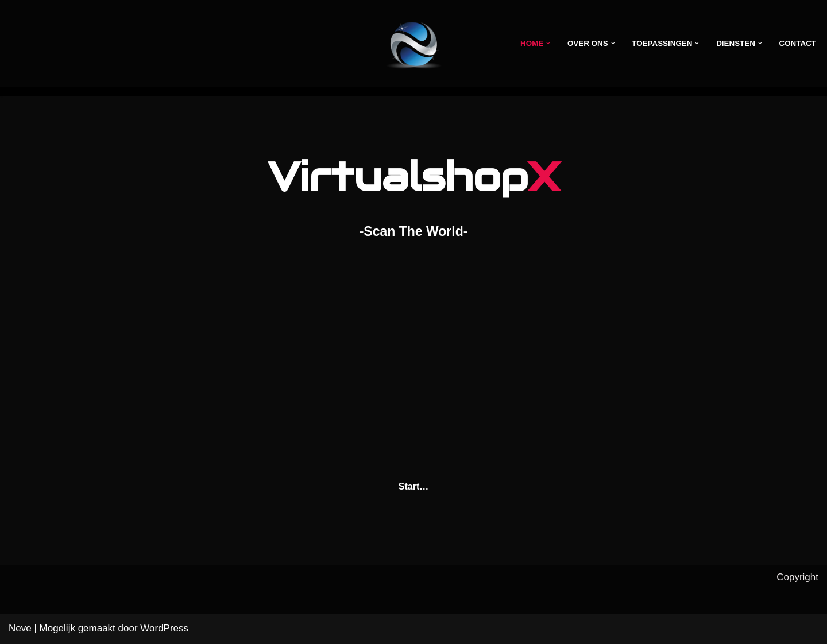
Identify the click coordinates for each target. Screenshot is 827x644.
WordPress (164, 628)
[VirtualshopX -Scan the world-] (414, 43)
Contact (797, 43)
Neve (20, 628)
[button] (545, 43)
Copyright (797, 577)
